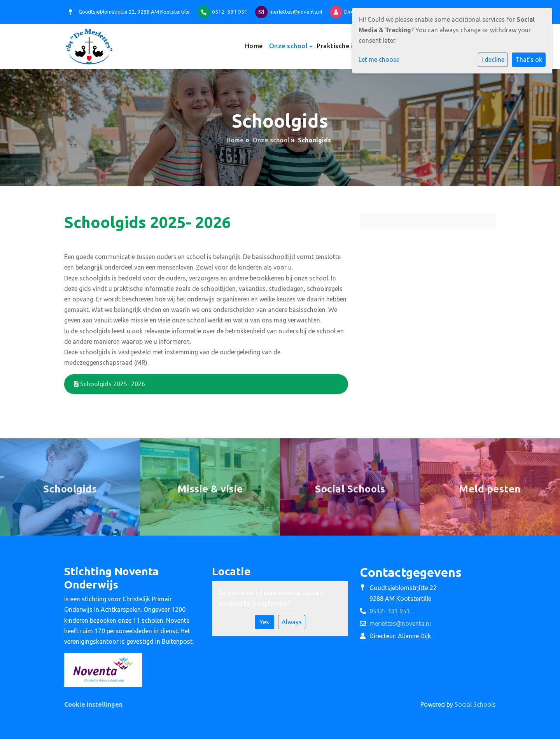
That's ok (529, 60)
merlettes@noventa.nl (296, 12)
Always (292, 622)
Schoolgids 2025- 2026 (109, 384)
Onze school (289, 46)
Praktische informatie (351, 46)
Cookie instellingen (93, 704)
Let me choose (379, 60)
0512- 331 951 (230, 12)
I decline (493, 60)
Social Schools (475, 704)
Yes (264, 622)
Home (254, 46)
